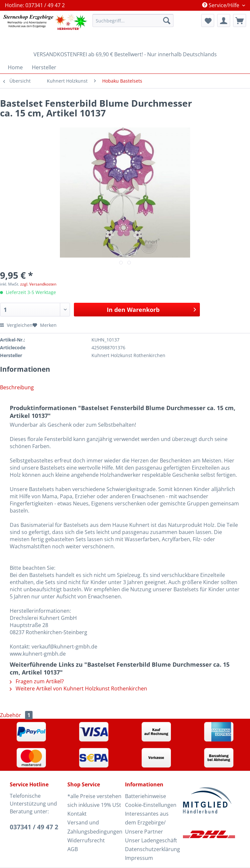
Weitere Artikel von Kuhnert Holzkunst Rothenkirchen (78, 688)
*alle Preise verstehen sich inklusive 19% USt (94, 801)
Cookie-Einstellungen (151, 805)
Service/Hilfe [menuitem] (221, 5)
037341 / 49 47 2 (34, 827)
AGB (73, 849)
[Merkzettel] (208, 20)
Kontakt (77, 814)
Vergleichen (16, 325)
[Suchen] (167, 20)
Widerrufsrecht (86, 840)
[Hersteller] (44, 67)
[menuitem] (133, 24)
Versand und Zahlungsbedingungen (95, 827)
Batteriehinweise (146, 796)
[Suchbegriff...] (133, 20)
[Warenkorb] (240, 20)
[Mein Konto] (224, 20)
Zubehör (16, 715)
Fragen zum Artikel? (37, 681)
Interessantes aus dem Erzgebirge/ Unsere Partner (147, 822)
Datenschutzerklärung (152, 849)
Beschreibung (17, 387)
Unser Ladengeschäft (151, 840)
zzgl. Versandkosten (38, 284)
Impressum (139, 858)
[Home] (15, 67)
